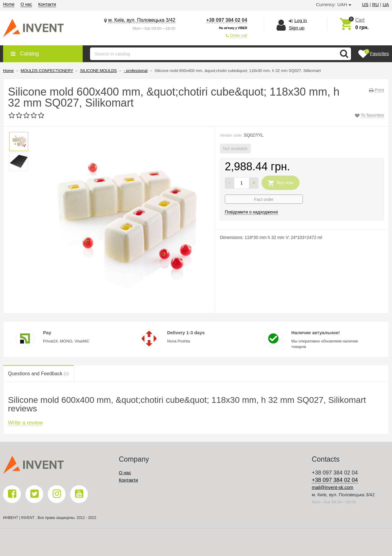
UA (386, 4)
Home (9, 4)
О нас (26, 4)
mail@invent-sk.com (332, 487)
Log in (301, 20)
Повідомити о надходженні (251, 212)
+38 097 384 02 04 (227, 20)
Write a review (25, 423)
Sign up (297, 28)
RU (375, 4)
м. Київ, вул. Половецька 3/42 (142, 20)
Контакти (47, 4)
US (365, 4)
